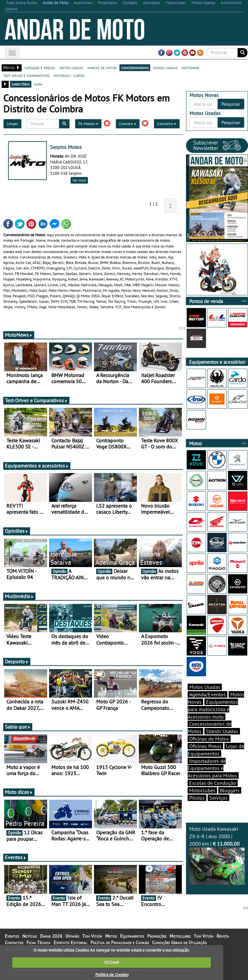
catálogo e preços (40, 68)
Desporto (17, 661)
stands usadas (165, 68)
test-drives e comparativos (26, 75)
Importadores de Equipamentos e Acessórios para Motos (212, 768)
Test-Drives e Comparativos (36, 400)
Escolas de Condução (213, 783)
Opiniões (17, 531)
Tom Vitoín (92, 936)
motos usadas (71, 68)
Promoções (157, 936)
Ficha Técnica (38, 943)
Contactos (14, 943)
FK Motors (88, 124)
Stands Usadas (222, 731)
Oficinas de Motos (209, 739)
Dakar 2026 (51, 936)
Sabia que (18, 727)
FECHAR (112, 962)
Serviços (218, 798)
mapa (38, 84)
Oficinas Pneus (205, 746)
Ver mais (79, 180)
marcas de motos (102, 68)
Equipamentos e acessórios (37, 466)
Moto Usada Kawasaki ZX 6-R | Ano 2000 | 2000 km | (217, 855)
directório (21, 84)
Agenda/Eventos (207, 694)
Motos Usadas (205, 687)
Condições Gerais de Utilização (179, 943)
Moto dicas (19, 792)
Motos (111, 936)
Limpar (12, 124)
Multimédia (19, 596)
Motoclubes (202, 790)
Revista (223, 936)
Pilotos (197, 798)
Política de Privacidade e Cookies (120, 943)
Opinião (72, 936)
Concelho (167, 124)
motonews (190, 68)
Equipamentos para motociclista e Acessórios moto (213, 709)
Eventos (16, 857)
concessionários (135, 68)
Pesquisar (231, 104)
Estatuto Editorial (70, 943)
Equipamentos (132, 936)
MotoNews (19, 335)
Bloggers (230, 790)
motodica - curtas (69, 75)
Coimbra (128, 124)
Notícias (30, 936)
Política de (112, 975)
